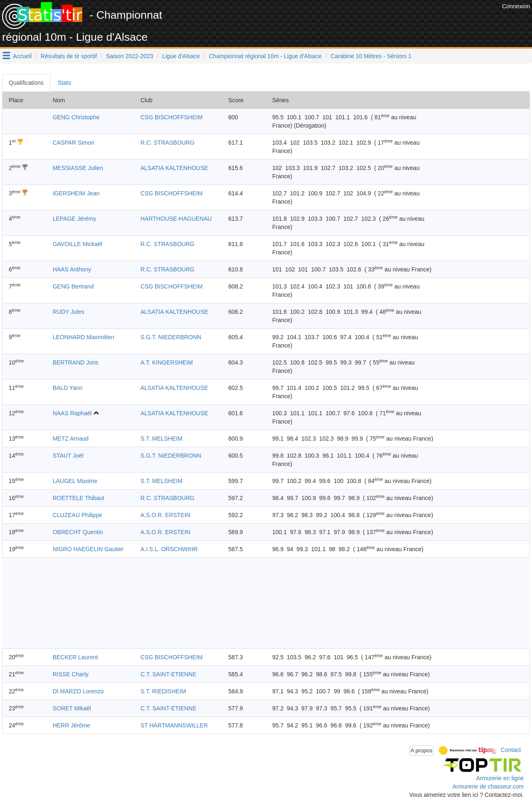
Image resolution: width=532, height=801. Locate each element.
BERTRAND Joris (76, 362)
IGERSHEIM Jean (76, 193)
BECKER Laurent (75, 657)
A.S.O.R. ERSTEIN (165, 515)
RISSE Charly (71, 674)
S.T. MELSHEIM (161, 439)
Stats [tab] (64, 83)
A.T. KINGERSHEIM (167, 362)
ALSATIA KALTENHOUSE (174, 168)
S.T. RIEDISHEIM (163, 691)
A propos (422, 750)
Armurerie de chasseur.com (488, 786)
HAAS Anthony (72, 269)
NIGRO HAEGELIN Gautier (88, 549)
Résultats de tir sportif (69, 56)
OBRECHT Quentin (78, 532)
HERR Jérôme (71, 725)
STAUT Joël (68, 456)
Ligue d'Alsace (181, 56)
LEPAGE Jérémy (75, 219)
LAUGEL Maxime (75, 481)
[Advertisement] (349, 21)
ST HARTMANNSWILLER (174, 725)
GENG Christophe (76, 117)
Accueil (22, 56)
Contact (511, 750)
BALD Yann (68, 388)
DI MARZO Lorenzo (78, 691)
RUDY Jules (69, 312)
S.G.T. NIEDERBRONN (171, 337)
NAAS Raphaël (72, 413)
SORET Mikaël (72, 708)
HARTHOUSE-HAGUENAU (176, 219)
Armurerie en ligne (500, 778)
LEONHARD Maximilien (84, 337)
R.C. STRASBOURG (167, 143)
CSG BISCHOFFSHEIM (171, 117)
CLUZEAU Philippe (78, 515)
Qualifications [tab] (26, 83)
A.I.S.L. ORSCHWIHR (169, 549)
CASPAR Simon (74, 143)
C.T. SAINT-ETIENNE (169, 674)
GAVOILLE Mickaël (78, 244)
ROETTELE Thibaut (79, 498)
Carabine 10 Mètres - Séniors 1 (371, 56)
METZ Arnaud (71, 439)
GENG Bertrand (73, 286)
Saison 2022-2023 (130, 56)
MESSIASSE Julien (78, 168)
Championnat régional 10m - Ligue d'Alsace (265, 56)
